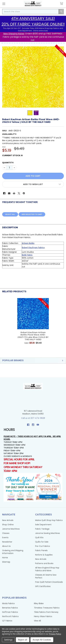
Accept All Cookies (42, 640)
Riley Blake (39, 603)
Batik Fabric (27, 255)
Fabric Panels (41, 550)
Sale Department (43, 525)
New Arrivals (8, 520)
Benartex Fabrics (10, 608)
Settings (8, 640)
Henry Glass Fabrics (43, 616)
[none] (33, 77)
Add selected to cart (32, 214)
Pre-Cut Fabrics (43, 546)
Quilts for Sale (42, 542)
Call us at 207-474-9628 (33, 418)
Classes (6, 533)
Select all (10, 214)
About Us (6, 546)
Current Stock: (12, 155)
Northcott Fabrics (10, 616)
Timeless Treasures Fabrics (47, 608)
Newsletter (7, 542)
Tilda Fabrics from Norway (46, 612)
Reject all (23, 640)
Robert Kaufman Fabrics (33, 248)
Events (5, 537)
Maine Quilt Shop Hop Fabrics (49, 520)
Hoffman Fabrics (10, 612)
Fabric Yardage (42, 529)
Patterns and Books (44, 563)
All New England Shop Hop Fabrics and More (47, 569)
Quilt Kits (39, 537)
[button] (33, 184)
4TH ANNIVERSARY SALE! (33, 19)
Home (5, 558)
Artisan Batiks (28, 243)
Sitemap (6, 562)
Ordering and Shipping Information (13, 552)
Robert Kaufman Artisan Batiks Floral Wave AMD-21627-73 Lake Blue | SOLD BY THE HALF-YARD (33, 336)
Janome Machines (11, 529)
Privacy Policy (55, 634)
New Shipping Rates (14, 34)
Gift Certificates (43, 586)
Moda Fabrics (8, 603)
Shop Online (8, 525)
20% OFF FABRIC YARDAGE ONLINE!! (33, 24)
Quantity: (8, 163)
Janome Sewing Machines (48, 533)
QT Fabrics (7, 621)
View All (37, 621)
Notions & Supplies (44, 555)
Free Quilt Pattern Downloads (49, 582)
